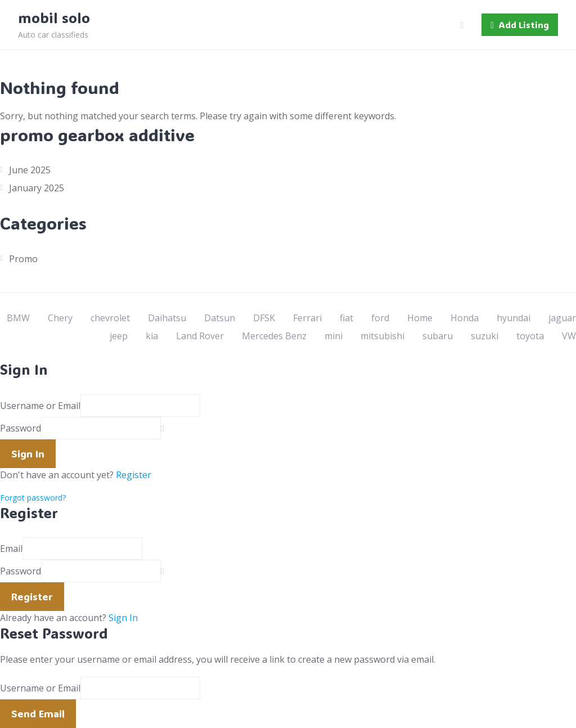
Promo (23, 259)
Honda (465, 318)
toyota (530, 336)
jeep (119, 336)
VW (569, 336)
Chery (60, 318)
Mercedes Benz (274, 336)
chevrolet (110, 318)
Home (420, 318)
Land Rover (200, 336)
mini (334, 336)
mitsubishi (382, 336)
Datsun (220, 318)
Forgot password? (33, 498)
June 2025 (30, 170)
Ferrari (307, 318)
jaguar (562, 318)
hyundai (514, 318)
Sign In (123, 618)
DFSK (264, 318)
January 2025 (37, 188)
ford (380, 318)
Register (134, 475)
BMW (18, 318)
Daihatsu (167, 318)
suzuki (485, 336)
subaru (438, 336)
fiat (346, 318)
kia (152, 336)
